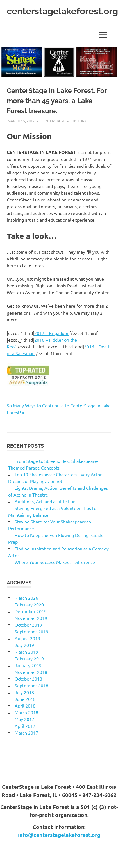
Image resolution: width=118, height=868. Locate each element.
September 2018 (31, 685)
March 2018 (26, 712)
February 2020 (29, 604)
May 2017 (24, 719)
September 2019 (31, 631)
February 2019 (29, 658)
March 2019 (26, 652)
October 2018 (28, 679)
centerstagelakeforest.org (62, 11)
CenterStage (53, 121)
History (79, 121)
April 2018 (25, 706)
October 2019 (28, 625)
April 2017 (25, 726)
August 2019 (27, 638)
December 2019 (31, 611)
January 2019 (28, 665)
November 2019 (31, 618)
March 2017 (26, 733)
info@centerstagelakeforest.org (59, 835)
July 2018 (24, 692)
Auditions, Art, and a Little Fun (45, 501)
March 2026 (26, 598)
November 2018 (31, 672)
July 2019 (24, 645)
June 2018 (25, 699)
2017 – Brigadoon (52, 333)
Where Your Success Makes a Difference (55, 562)
